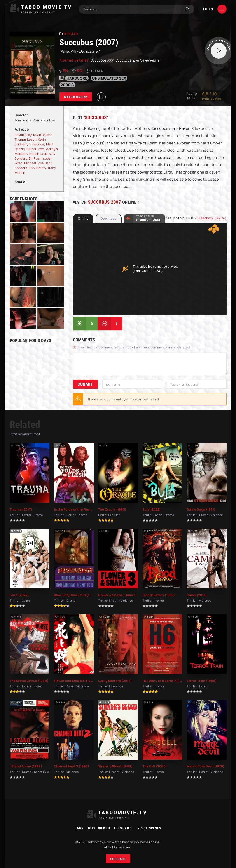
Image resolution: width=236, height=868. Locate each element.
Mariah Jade (38, 154)
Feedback (118, 859)
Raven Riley (23, 135)
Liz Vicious (37, 144)
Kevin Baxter (42, 135)
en (66, 71)
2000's (67, 85)
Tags (79, 828)
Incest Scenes (149, 828)
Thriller (70, 34)
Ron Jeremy (37, 168)
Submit (85, 384)
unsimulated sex (109, 78)
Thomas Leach (26, 139)
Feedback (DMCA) (213, 218)
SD (79, 71)
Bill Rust (35, 158)
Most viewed (99, 828)
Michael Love (34, 163)
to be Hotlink (148, 218)
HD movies (123, 828)
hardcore (77, 78)
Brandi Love (35, 149)
